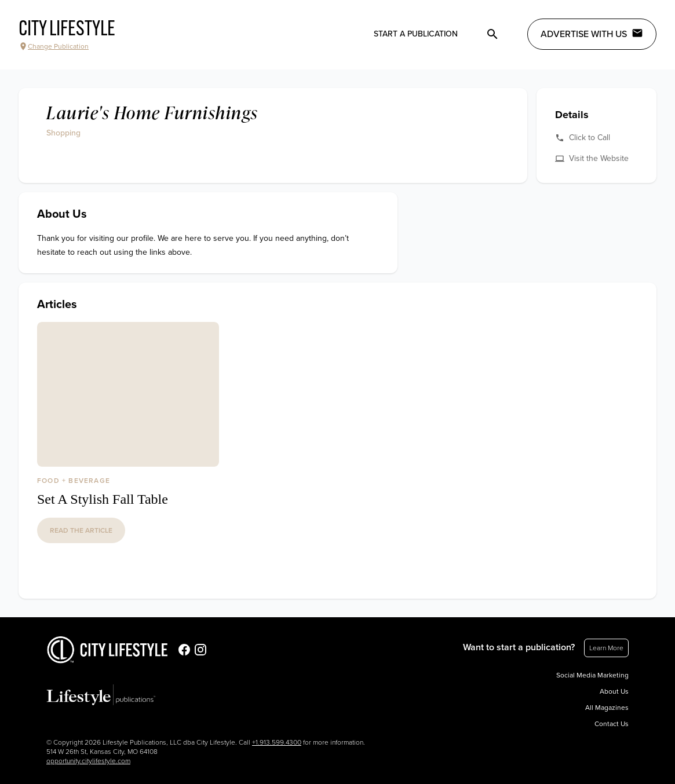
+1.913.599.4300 (277, 742)
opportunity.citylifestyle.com (88, 761)
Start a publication (416, 34)
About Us (614, 691)
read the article (81, 530)
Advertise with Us (592, 34)
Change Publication (54, 46)
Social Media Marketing (592, 675)
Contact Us (612, 724)
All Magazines (607, 708)
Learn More (606, 648)
